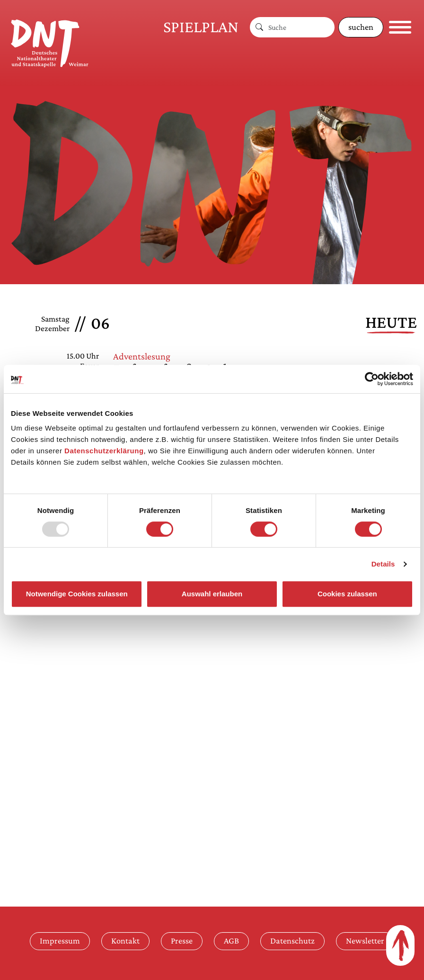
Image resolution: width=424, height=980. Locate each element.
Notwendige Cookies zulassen (77, 594)
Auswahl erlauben (212, 594)
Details (383, 564)
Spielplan (201, 27)
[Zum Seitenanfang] (400, 945)
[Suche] (301, 27)
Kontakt (125, 941)
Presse (182, 941)
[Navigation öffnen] (400, 27)
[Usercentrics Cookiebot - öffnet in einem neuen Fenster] (372, 379)
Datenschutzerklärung (104, 451)
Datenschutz (292, 941)
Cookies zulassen (347, 594)
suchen (361, 27)
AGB (231, 941)
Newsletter (365, 941)
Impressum (60, 941)
